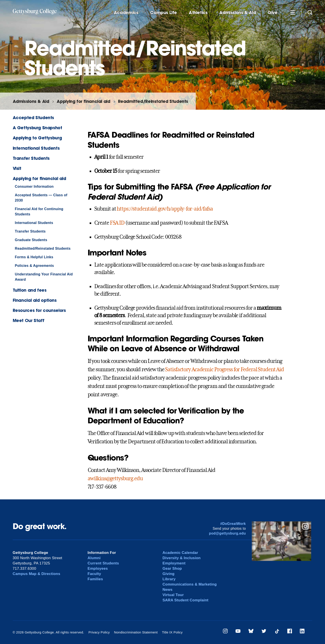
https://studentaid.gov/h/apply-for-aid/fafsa (165, 209)
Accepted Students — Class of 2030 (41, 198)
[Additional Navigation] (293, 12)
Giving (168, 574)
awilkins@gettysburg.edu (115, 478)
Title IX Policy (172, 632)
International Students (36, 148)
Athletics (198, 13)
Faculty (94, 574)
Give (272, 13)
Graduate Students (31, 240)
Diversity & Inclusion (182, 558)
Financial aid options (35, 300)
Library (169, 579)
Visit (17, 168)
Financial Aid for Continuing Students (39, 212)
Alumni (94, 558)
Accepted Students (33, 117)
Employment (174, 563)
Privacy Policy (99, 632)
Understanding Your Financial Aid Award (44, 277)
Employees (98, 569)
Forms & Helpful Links (34, 257)
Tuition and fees (30, 290)
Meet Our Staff (29, 320)
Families (95, 579)
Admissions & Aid (238, 13)
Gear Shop (172, 569)
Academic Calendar (180, 553)
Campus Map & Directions (37, 574)
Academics (126, 13)
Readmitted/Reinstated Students (153, 101)
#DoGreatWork (233, 524)
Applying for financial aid (83, 101)
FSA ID (117, 223)
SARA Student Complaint (185, 600)
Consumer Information (34, 186)
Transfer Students (31, 158)
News (167, 590)
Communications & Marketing (190, 584)
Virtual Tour (173, 595)
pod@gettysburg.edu (227, 533)
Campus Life (163, 13)
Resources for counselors (39, 310)
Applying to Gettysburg (37, 138)
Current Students (103, 563)
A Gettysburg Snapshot (37, 128)
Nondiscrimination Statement (136, 632)
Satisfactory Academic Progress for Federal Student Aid (224, 369)
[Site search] (310, 12)
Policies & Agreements (34, 266)
